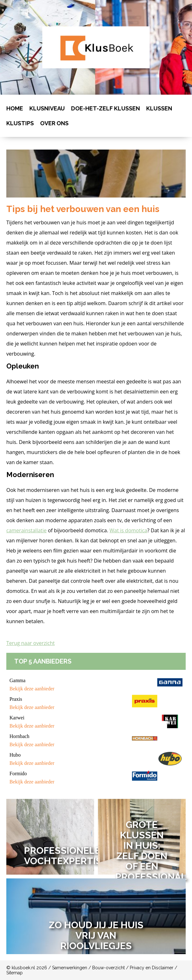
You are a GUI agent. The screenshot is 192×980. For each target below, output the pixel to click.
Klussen (159, 108)
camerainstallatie (27, 530)
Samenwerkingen (70, 968)
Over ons (54, 123)
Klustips (20, 123)
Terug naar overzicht (30, 643)
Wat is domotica (129, 530)
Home (15, 108)
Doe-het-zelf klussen (105, 108)
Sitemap (15, 973)
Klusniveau (47, 108)
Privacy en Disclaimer (152, 968)
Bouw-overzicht (108, 968)
